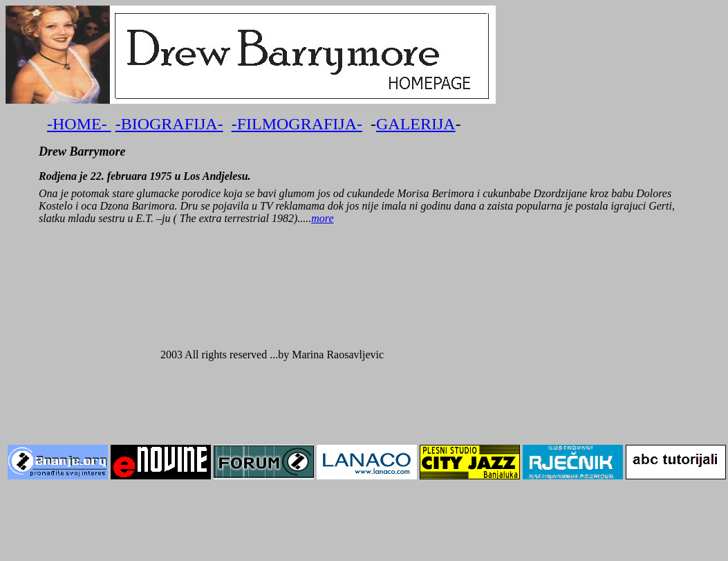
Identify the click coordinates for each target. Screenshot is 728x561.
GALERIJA (416, 124)
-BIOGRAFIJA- (169, 124)
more (322, 218)
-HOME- (79, 124)
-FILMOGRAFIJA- (297, 124)
